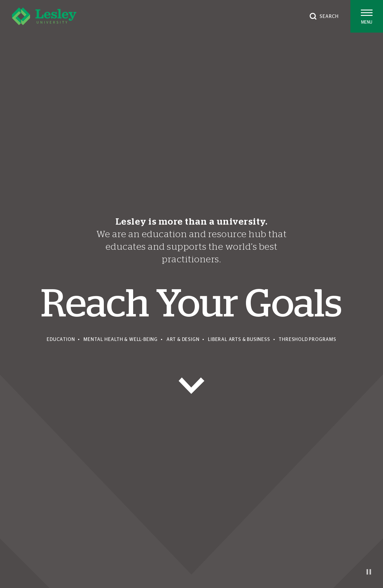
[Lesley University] (44, 16)
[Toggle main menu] (367, 16)
